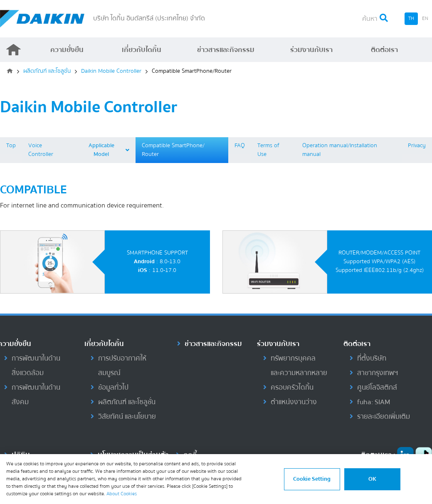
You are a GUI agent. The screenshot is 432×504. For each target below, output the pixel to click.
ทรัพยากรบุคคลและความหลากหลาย (299, 366)
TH (411, 19)
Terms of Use (268, 150)
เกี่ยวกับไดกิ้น (142, 50)
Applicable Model (109, 150)
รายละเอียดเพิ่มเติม (384, 416)
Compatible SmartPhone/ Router (173, 150)
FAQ (240, 146)
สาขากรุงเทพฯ (378, 373)
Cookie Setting (312, 479)
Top (11, 146)
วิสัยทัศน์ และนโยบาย (127, 416)
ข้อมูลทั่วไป (113, 387)
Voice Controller (41, 150)
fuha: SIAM (374, 402)
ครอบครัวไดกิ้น (292, 387)
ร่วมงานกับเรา (311, 50)
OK (372, 479)
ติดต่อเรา (384, 50)
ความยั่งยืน (67, 50)
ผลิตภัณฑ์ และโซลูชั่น (47, 71)
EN (425, 19)
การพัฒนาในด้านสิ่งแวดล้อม (36, 366)
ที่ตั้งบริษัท (372, 358)
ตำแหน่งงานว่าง (294, 402)
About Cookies (122, 494)
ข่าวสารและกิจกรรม (226, 50)
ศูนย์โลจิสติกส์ (377, 387)
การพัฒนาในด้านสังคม (36, 395)
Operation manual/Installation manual (340, 150)
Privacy (417, 146)
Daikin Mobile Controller (111, 71)
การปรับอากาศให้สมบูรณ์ (122, 366)
